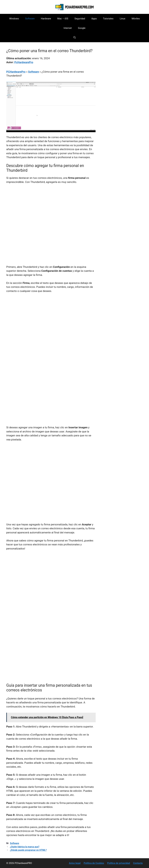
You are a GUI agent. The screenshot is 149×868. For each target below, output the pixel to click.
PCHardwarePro (16, 72)
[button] (75, 37)
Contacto (138, 863)
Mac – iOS (63, 19)
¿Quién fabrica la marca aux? (25, 847)
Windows (14, 19)
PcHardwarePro (24, 62)
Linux (123, 19)
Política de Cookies (94, 863)
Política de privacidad (119, 863)
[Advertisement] (51, 210)
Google (82, 28)
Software (30, 19)
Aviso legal (75, 863)
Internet (68, 28)
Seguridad (80, 19)
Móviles (136, 19)
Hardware (46, 19)
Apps (94, 19)
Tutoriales (108, 19)
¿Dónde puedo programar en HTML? (28, 850)
